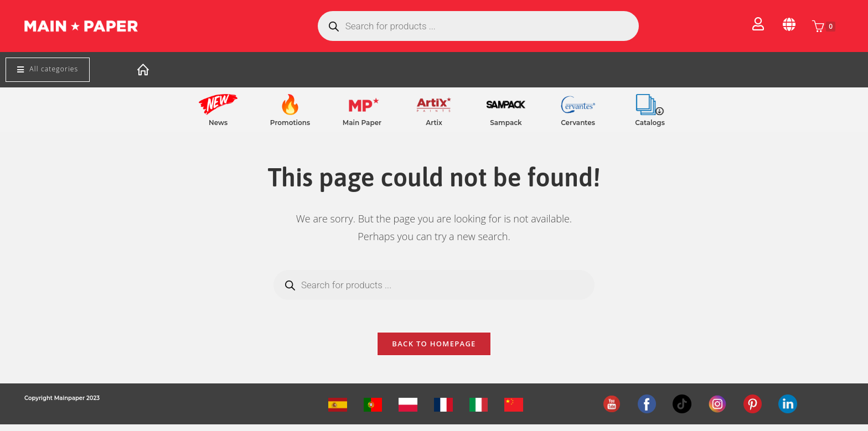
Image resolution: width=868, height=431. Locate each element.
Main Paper (362, 123)
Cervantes (578, 123)
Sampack (506, 123)
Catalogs (650, 123)
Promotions (290, 123)
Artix (434, 123)
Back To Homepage (434, 350)
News (218, 123)
